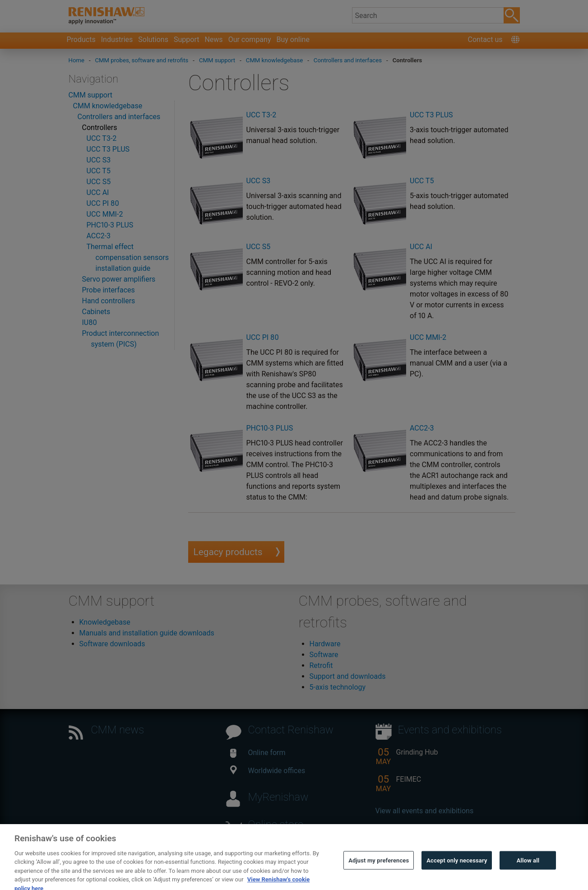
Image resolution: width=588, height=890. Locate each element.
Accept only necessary (457, 871)
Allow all (528, 871)
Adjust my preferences (379, 871)
